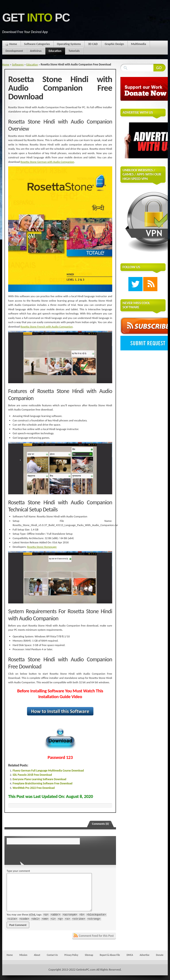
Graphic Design (114, 44)
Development (14, 51)
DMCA (130, 955)
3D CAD (93, 44)
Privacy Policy (71, 955)
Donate (160, 955)
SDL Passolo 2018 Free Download (32, 775)
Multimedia (139, 44)
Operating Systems (69, 44)
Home (13, 44)
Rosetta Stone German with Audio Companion (47, 162)
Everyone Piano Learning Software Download (39, 779)
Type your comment (18, 871)
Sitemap (89, 955)
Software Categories (37, 44)
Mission (23, 955)
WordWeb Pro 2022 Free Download (34, 788)
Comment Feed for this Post (96, 936)
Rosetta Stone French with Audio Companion (47, 327)
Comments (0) (100, 824)
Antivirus (36, 51)
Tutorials (74, 51)
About (37, 955)
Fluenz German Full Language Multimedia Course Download (48, 771)
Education (55, 52)
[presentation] (37, 853)
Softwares (18, 64)
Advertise (145, 955)
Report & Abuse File (110, 955)
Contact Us (52, 955)
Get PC (36, 18)
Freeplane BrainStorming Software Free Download (42, 783)
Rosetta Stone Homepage (42, 547)
